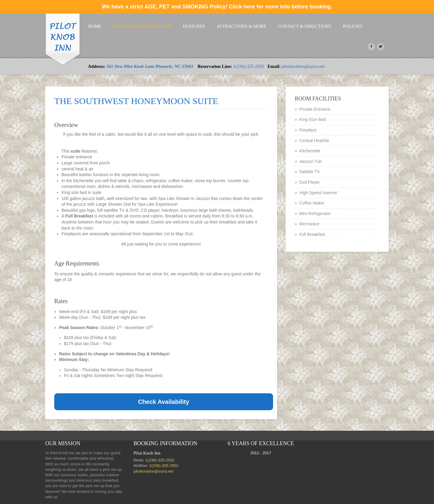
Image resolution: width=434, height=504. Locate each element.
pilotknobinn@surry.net (303, 66)
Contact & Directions (305, 26)
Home (95, 26)
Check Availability (164, 402)
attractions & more (242, 26)
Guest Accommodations (142, 26)
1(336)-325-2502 (249, 66)
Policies (353, 26)
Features (194, 26)
